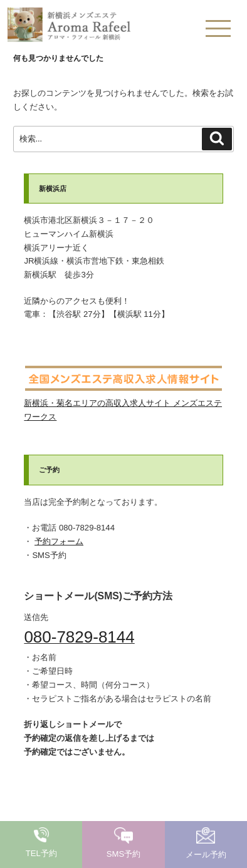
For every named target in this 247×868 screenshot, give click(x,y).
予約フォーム (59, 541)
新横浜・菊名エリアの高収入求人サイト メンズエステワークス (123, 403)
